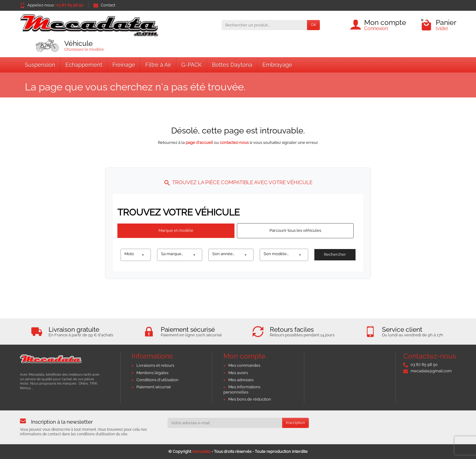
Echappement (84, 65)
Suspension (40, 65)
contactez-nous (234, 142)
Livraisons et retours (155, 365)
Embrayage (277, 65)
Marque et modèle (176, 230)
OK (313, 25)
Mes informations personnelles (242, 390)
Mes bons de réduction (250, 399)
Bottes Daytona (232, 65)
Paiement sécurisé (154, 387)
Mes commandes (244, 365)
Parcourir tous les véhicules (295, 230)
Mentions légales (152, 373)
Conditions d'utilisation (157, 380)
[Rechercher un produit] (264, 25)
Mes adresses (241, 380)
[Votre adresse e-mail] (225, 423)
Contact (104, 5)
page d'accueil (199, 142)
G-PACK (192, 65)
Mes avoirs (238, 373)
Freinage (124, 65)
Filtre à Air (158, 65)
